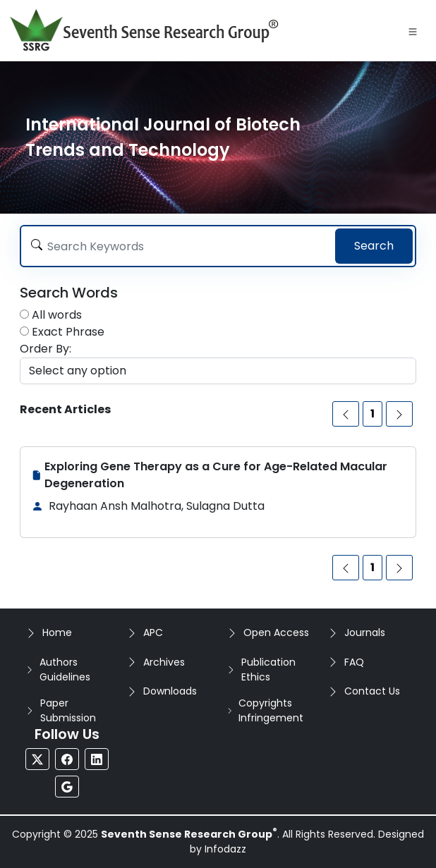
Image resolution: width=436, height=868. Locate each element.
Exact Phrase (68, 332)
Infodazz (225, 849)
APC (153, 632)
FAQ (354, 662)
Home (57, 632)
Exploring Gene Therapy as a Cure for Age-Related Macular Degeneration (216, 475)
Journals (365, 632)
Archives (164, 662)
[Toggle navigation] (413, 30)
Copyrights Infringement (271, 710)
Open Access (276, 632)
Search (374, 246)
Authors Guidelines (65, 670)
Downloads (170, 691)
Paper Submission (68, 710)
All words (57, 315)
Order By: (46, 349)
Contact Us (372, 691)
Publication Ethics (268, 670)
